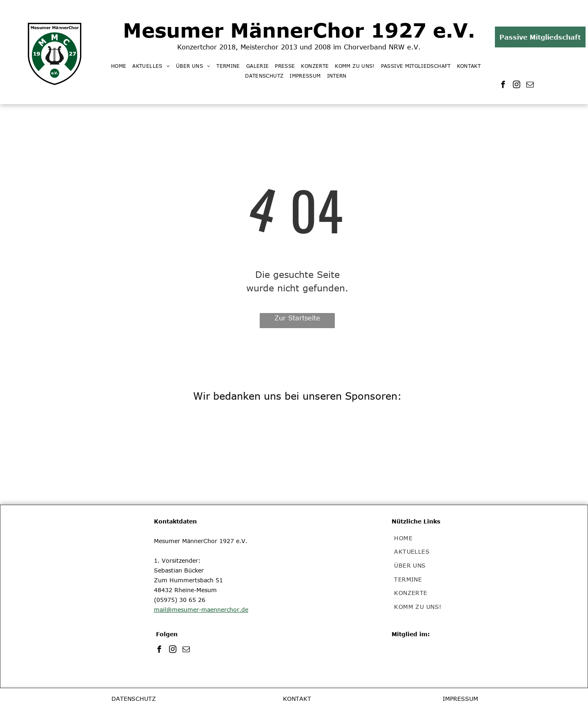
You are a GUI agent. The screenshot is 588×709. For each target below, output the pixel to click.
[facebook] (503, 86)
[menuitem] (122, 66)
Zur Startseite (297, 318)
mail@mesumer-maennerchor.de (201, 609)
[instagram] (517, 86)
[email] (530, 86)
